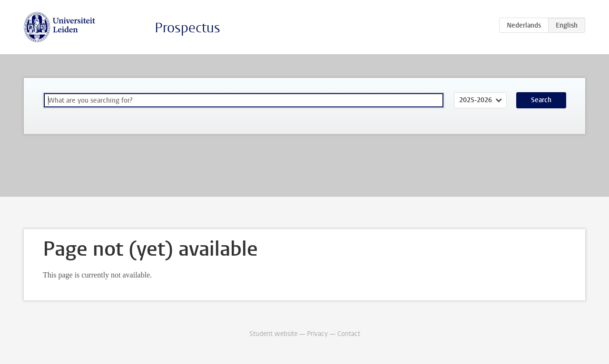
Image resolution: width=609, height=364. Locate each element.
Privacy (317, 334)
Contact (349, 334)
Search (541, 100)
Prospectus (187, 28)
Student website (273, 334)
